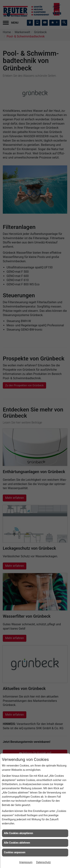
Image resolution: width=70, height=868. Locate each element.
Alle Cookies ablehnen (17, 843)
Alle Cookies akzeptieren (18, 833)
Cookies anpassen (15, 852)
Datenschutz (43, 862)
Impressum (26, 862)
